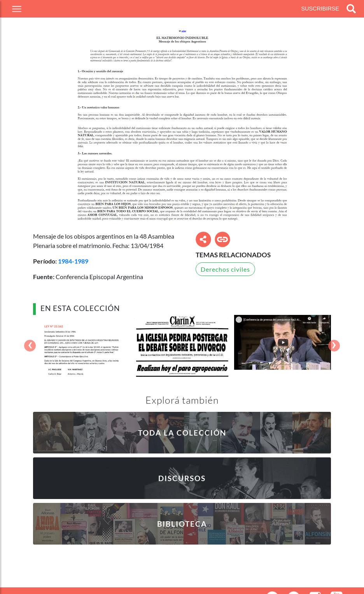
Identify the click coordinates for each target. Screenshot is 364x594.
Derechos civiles (225, 269)
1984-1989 (73, 261)
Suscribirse (320, 9)
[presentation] (30, 346)
